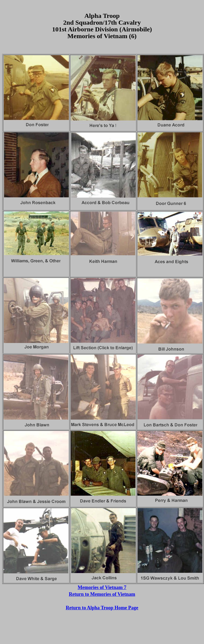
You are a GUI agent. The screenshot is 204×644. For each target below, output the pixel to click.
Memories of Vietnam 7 (102, 587)
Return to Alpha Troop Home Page (102, 608)
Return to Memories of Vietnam (102, 594)
